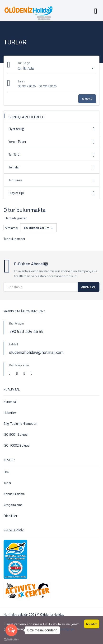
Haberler (10, 413)
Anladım (92, 624)
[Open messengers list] (11, 630)
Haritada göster (16, 218)
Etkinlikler (10, 516)
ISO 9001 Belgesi (16, 434)
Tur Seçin (24, 63)
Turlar (7, 483)
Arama (87, 99)
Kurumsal (10, 402)
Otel (7, 472)
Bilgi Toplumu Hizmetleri (20, 423)
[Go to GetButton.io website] (11, 639)
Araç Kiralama (13, 505)
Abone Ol (89, 287)
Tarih (21, 81)
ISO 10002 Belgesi (17, 445)
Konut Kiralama (14, 494)
